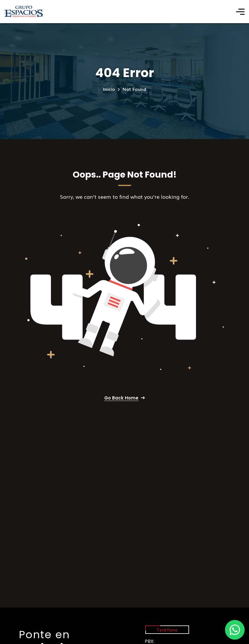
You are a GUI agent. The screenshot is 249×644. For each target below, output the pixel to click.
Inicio (109, 89)
